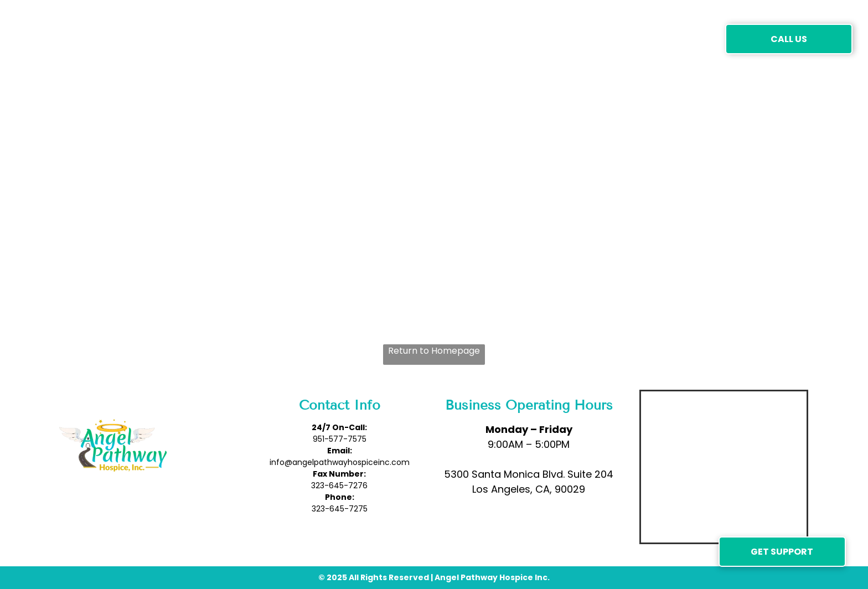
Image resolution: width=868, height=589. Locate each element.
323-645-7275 (340, 509)
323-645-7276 (339, 485)
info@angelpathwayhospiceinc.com (340, 462)
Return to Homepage (434, 351)
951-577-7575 (340, 439)
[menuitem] (213, 38)
